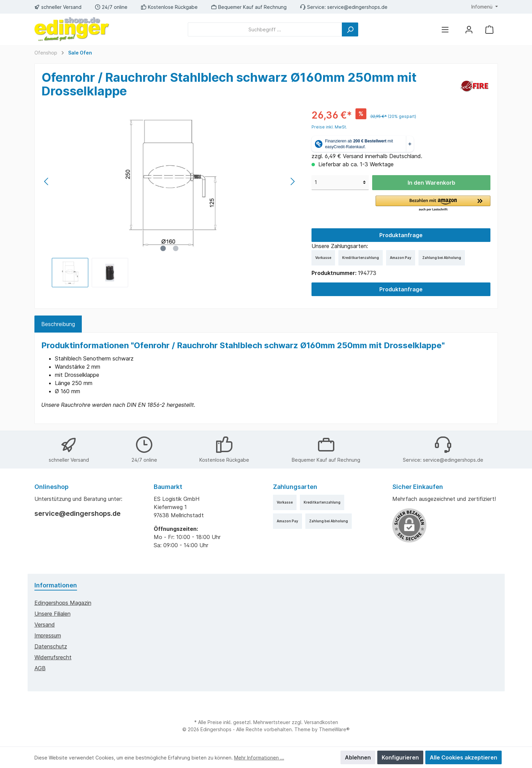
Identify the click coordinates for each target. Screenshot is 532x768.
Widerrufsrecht (53, 657)
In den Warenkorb (431, 183)
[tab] (58, 324)
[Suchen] (350, 29)
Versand (45, 625)
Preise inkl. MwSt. (329, 127)
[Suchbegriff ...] (265, 29)
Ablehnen (358, 757)
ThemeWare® (334, 729)
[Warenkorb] (489, 29)
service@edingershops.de (357, 7)
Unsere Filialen (52, 614)
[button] (433, 204)
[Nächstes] (292, 181)
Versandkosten (321, 722)
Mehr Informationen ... (259, 758)
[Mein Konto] (469, 29)
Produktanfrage (401, 235)
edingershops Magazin (63, 603)
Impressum (48, 635)
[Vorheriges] (47, 181)
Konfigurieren (400, 757)
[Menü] (445, 29)
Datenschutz (51, 646)
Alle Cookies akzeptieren (463, 757)
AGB (40, 668)
